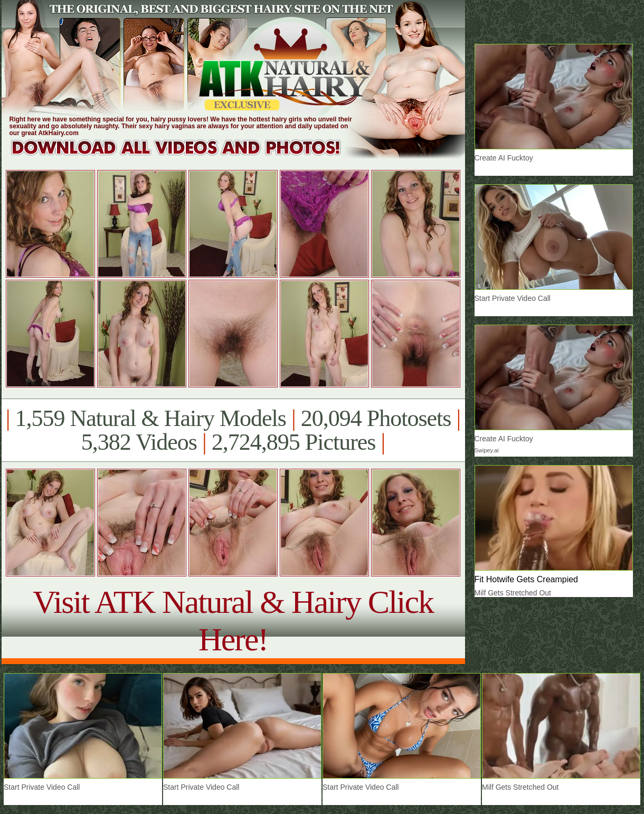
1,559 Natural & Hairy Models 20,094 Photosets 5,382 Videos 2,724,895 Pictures (233, 430)
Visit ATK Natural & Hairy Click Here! (233, 621)
